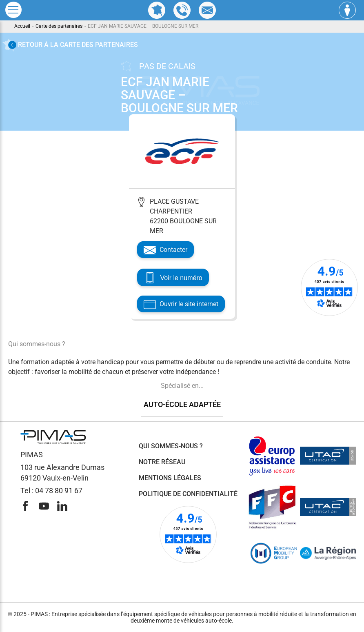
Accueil (22, 26)
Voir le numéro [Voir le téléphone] (174, 278)
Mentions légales (170, 478)
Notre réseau (162, 462)
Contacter (165, 250)
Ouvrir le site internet (181, 305)
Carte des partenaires (59, 26)
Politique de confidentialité (188, 494)
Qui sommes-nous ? (171, 446)
